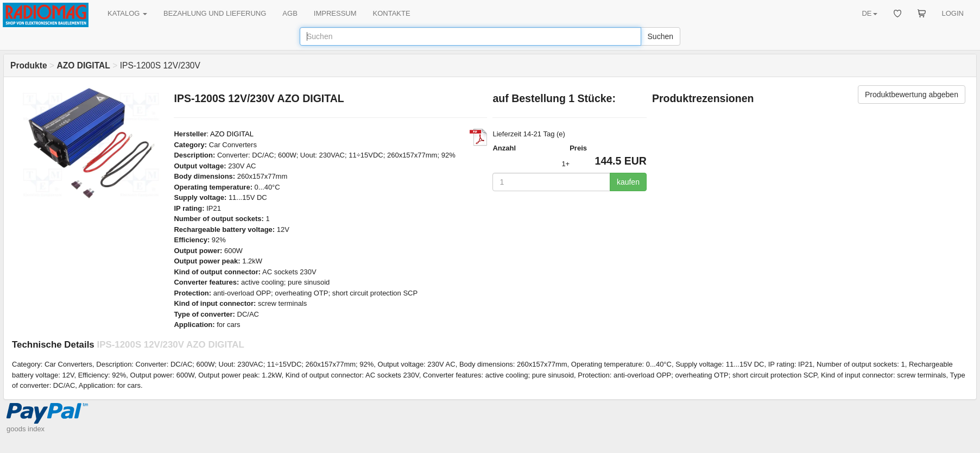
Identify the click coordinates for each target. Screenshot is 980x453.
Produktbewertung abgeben (912, 95)
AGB (290, 13)
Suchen (660, 36)
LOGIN (953, 13)
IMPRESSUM (335, 13)
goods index (26, 429)
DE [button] (869, 13)
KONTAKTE (392, 13)
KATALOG (127, 13)
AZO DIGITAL (232, 134)
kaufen (628, 182)
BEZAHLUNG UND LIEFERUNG (215, 13)
